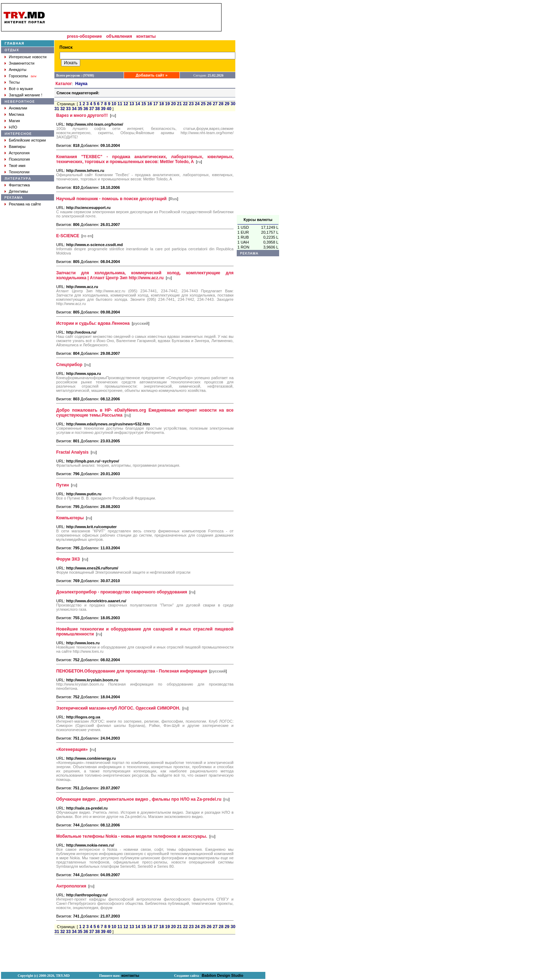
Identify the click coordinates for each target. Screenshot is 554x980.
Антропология (71, 886)
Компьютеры (70, 518)
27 (215, 104)
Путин (63, 485)
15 (144, 104)
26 (209, 104)
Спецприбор (69, 365)
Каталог (64, 84)
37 (92, 109)
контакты (146, 36)
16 (150, 104)
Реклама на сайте (25, 204)
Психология (19, 159)
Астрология (19, 153)
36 (86, 109)
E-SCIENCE (68, 236)
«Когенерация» (72, 749)
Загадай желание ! (25, 95)
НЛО (13, 127)
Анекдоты (18, 70)
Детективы (18, 191)
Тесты (14, 82)
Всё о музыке (21, 89)
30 (233, 104)
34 (74, 109)
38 (97, 109)
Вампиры (17, 147)
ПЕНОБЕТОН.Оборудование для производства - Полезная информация (132, 671)
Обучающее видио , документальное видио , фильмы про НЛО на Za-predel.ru (139, 799)
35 (80, 109)
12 (126, 104)
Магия (14, 121)
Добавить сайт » (152, 75)
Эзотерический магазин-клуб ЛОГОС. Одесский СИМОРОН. (118, 708)
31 (57, 109)
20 (173, 104)
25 (203, 104)
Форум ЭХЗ (68, 559)
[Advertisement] (258, 109)
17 (156, 104)
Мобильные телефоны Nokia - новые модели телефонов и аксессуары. (132, 836)
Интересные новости (28, 57)
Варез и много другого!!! (82, 115)
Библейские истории (27, 140)
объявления (119, 36)
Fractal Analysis (72, 452)
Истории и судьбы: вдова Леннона (93, 323)
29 (227, 104)
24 (197, 104)
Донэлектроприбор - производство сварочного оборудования (122, 592)
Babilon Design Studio (222, 975)
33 (68, 109)
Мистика (16, 114)
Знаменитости (22, 63)
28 (221, 104)
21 (179, 104)
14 (138, 104)
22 (185, 104)
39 (103, 109)
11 (120, 104)
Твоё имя (17, 166)
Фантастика (19, 185)
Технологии (19, 172)
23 (191, 104)
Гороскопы (18, 76)
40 (109, 109)
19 (167, 104)
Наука (81, 84)
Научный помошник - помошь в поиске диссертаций (111, 199)
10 (114, 104)
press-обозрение (84, 36)
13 (132, 104)
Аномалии (18, 108)
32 (62, 109)
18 (161, 104)
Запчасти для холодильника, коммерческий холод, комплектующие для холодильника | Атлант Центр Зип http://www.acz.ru (145, 275)
